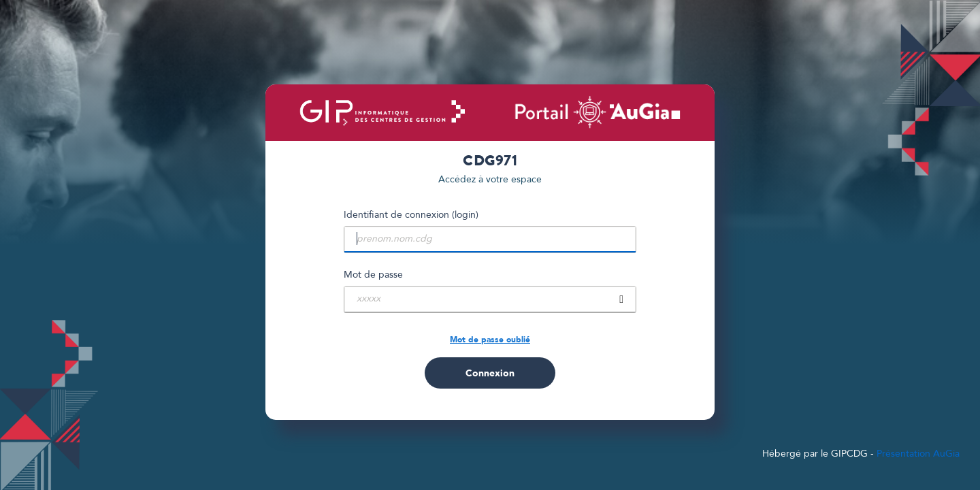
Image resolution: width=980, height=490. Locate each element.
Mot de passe (373, 275)
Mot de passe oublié (490, 340)
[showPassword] (621, 299)
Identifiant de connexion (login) (411, 215)
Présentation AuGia (918, 454)
